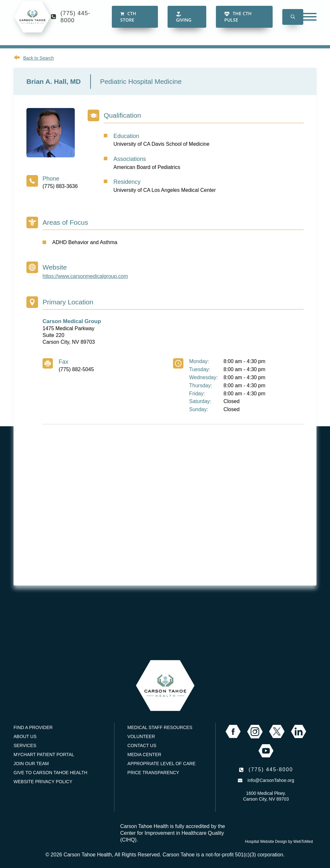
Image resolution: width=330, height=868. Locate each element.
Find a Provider (33, 727)
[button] (293, 23)
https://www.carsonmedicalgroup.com (85, 276)
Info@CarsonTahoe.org (271, 780)
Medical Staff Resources (160, 727)
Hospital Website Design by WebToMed (279, 842)
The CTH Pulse (238, 22)
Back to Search (39, 58)
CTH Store (128, 22)
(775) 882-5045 (76, 369)
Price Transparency (153, 773)
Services (25, 745)
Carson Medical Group (72, 321)
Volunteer (141, 736)
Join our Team (31, 764)
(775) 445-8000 (76, 23)
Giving (184, 23)
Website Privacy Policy (43, 782)
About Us (25, 736)
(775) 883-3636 (60, 186)
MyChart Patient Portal (44, 755)
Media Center (144, 755)
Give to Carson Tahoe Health (50, 773)
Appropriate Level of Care (161, 764)
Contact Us (142, 745)
